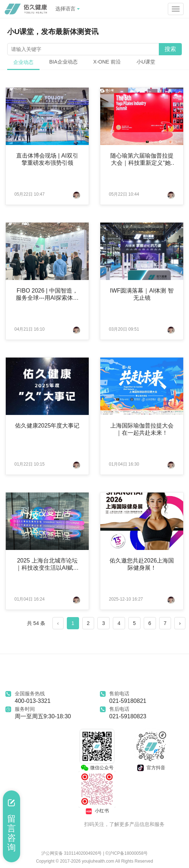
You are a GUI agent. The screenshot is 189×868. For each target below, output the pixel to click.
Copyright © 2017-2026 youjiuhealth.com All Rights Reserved (94, 861)
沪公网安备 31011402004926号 (72, 853)
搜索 (170, 49)
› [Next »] (180, 623)
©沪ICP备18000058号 (126, 853)
